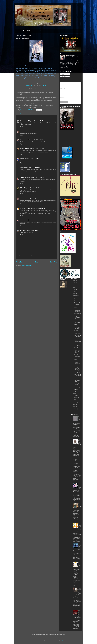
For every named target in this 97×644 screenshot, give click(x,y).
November (77, 299)
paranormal (18, 114)
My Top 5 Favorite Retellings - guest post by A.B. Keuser (77, 466)
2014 (74, 405)
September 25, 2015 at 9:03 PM (38, 178)
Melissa (22, 131)
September (77, 304)
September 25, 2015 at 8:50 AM (36, 140)
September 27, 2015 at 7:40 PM (36, 220)
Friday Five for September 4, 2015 (77, 376)
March (76, 398)
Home (18, 31)
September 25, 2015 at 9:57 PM (32, 188)
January (76, 402)
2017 (74, 289)
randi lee (22, 159)
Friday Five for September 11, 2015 (77, 356)
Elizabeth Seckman (25, 148)
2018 (74, 287)
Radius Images (51, 640)
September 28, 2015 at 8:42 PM (31, 230)
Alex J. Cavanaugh (24, 121)
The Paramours (38, 114)
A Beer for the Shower (25, 208)
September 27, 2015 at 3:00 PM (38, 208)
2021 (74, 281)
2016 (74, 291)
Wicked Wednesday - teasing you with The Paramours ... (77, 343)
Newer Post (19, 262)
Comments (63, 76)
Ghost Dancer (38, 112)
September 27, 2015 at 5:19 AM (36, 198)
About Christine (27, 31)
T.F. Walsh (23, 188)
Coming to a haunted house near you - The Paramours (77, 370)
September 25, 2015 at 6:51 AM (36, 121)
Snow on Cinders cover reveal (77, 332)
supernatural (32, 114)
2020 (74, 283)
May (75, 393)
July (75, 389)
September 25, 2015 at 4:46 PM (33, 167)
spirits (27, 114)
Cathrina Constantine (25, 178)
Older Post (53, 262)
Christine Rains (24, 110)
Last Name (63, 97)
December (77, 295)
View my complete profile (65, 69)
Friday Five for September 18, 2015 (77, 337)
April (76, 396)
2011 (74, 411)
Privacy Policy (38, 31)
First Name (63, 93)
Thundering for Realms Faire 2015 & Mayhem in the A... (78, 316)
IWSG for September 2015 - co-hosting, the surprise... (77, 382)
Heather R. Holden (24, 198)
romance (23, 114)
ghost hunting (44, 112)
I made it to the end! (80, 547)
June (75, 391)
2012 (74, 409)
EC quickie (22, 112)
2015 (74, 294)
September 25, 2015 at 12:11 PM (32, 159)
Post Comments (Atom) (27, 265)
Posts (62, 74)
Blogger (62, 640)
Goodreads (40, 89)
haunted (49, 112)
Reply (21, 127)
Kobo (45, 85)
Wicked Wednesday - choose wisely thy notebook (77, 362)
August (76, 387)
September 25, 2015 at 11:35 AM (37, 148)
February (76, 400)
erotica (33, 112)
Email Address (64, 89)
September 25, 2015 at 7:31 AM (31, 131)
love (53, 112)
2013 (74, 407)
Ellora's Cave (30, 85)
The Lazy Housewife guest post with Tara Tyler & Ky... (78, 350)
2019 (74, 285)
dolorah (22, 230)
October (76, 302)
